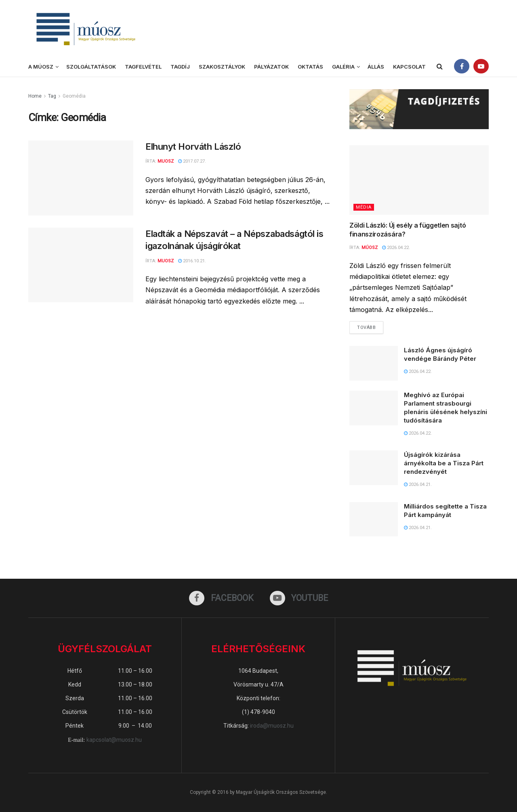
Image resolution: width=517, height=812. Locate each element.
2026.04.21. (418, 484)
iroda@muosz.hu (272, 726)
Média (364, 207)
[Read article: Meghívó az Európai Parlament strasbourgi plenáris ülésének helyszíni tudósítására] (374, 408)
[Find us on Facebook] (221, 598)
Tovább (370, 326)
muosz (166, 261)
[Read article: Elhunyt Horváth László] (81, 178)
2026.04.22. (396, 248)
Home (35, 96)
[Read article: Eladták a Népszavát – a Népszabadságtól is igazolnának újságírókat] (81, 265)
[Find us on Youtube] (299, 598)
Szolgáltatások (91, 67)
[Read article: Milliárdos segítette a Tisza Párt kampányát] (374, 519)
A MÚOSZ (41, 67)
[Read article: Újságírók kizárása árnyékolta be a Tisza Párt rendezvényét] (374, 468)
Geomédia (74, 96)
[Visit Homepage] (85, 28)
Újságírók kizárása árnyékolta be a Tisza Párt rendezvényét (444, 463)
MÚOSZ (370, 248)
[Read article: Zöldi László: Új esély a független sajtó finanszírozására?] (419, 180)
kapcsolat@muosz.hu (114, 740)
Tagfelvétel (143, 67)
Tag (52, 96)
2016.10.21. (192, 261)
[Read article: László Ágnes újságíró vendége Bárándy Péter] (374, 364)
